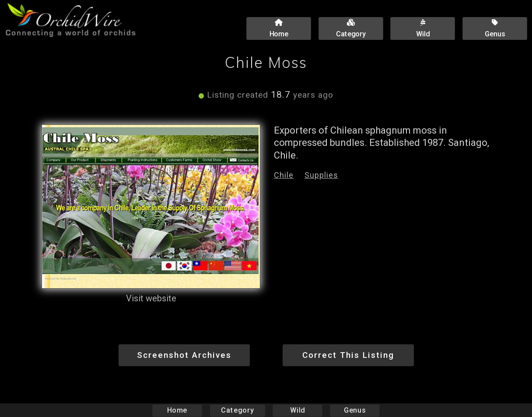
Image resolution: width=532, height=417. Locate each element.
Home (177, 410)
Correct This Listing (348, 355)
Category (238, 410)
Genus (354, 410)
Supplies (321, 175)
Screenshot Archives (184, 355)
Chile (284, 175)
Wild (297, 410)
